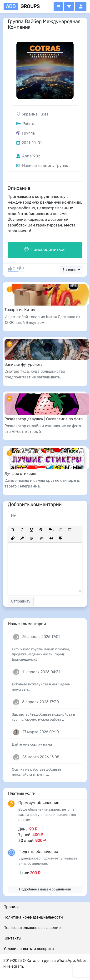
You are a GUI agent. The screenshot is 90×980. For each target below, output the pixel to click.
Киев (44, 114)
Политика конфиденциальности (33, 917)
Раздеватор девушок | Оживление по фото (44, 419)
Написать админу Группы (42, 166)
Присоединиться (45, 250)
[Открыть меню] (58, 6)
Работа (26, 124)
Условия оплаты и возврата (29, 949)
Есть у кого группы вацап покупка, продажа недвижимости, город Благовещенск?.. (41, 654)
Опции (70, 270)
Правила (12, 907)
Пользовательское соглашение (32, 928)
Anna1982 (28, 156)
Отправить (21, 601)
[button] (69, 6)
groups (22, 6)
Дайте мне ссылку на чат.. (34, 745)
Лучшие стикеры (20, 474)
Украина (30, 114)
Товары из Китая (20, 310)
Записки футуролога (24, 364)
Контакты (12, 938)
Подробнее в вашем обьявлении (45, 889)
